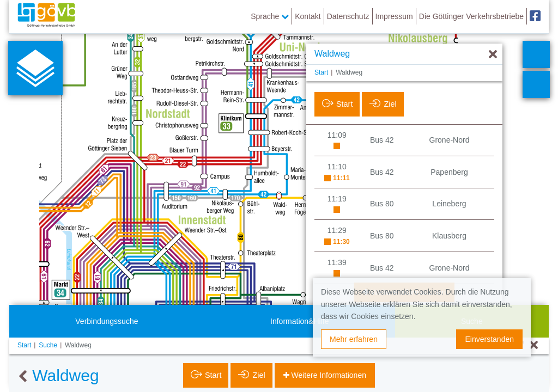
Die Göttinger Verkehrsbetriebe (471, 16)
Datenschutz (348, 16)
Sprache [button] (270, 16)
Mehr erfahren (354, 339)
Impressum (394, 16)
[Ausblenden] (493, 55)
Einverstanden (489, 339)
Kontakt (308, 16)
